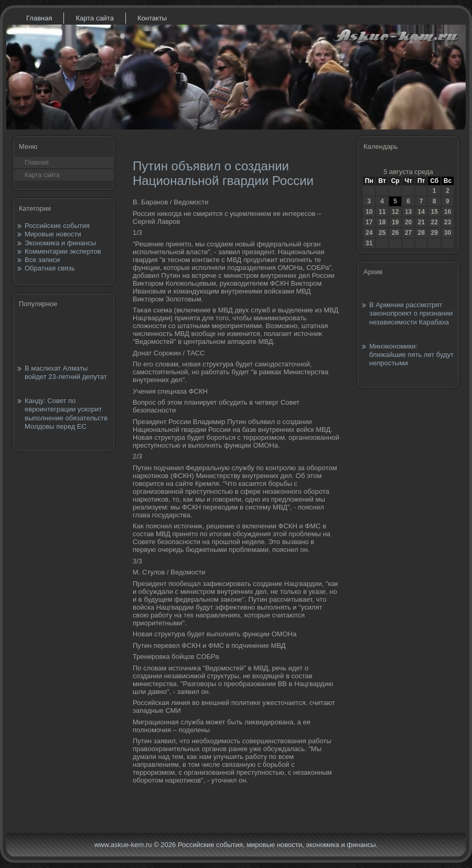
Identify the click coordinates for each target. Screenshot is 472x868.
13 (408, 212)
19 (395, 222)
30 (448, 233)
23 (448, 222)
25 (382, 233)
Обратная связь (50, 268)
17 (369, 222)
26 (395, 233)
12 (395, 212)
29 (434, 233)
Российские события (57, 226)
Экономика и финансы (60, 243)
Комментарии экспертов (63, 251)
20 (408, 222)
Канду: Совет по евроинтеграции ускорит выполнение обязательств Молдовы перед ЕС (66, 414)
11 (382, 212)
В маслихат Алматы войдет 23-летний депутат (66, 372)
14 (421, 212)
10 (369, 212)
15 (434, 212)
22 (434, 222)
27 (408, 233)
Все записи (42, 260)
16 (448, 212)
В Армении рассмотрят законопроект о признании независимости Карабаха (411, 313)
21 (421, 222)
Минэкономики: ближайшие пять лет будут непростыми (411, 355)
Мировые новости (53, 234)
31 (369, 243)
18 (382, 222)
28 (421, 233)
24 (369, 233)
